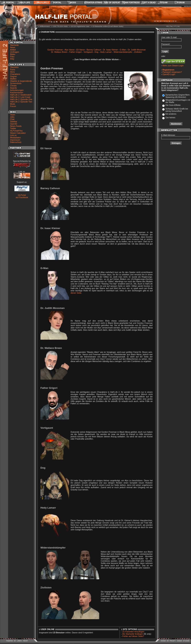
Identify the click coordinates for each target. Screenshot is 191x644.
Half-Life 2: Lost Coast (20, 97)
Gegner (14, 76)
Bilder (13, 54)
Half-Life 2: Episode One (21, 99)
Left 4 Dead (149, 2)
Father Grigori (76, 52)
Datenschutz (16, 142)
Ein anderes (171, 114)
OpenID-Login (169, 74)
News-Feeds (16, 126)
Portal (57, 2)
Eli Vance (81, 50)
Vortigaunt (88, 52)
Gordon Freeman (55, 50)
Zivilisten (138, 52)
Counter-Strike (93, 2)
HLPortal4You (16, 131)
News (13, 47)
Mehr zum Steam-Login (173, 66)
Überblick (14, 67)
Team (13, 115)
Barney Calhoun (94, 50)
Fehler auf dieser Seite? (133, 636)
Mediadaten (15, 138)
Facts (13, 70)
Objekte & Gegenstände (21, 81)
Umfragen (15, 52)
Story (12, 72)
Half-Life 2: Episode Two (21, 102)
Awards (13, 88)
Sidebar (14, 122)
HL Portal (9, 2)
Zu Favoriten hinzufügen (133, 632)
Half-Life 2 (43, 2)
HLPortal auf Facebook (22, 196)
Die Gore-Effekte (173, 105)
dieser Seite (76, 293)
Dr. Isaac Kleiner (110, 50)
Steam (164, 2)
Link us (13, 135)
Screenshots (16, 83)
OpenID (14, 124)
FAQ (12, 59)
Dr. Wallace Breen (59, 52)
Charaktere (15, 74)
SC (179, 26)
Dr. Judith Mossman (137, 50)
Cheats (13, 86)
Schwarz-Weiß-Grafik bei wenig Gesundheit (177, 110)
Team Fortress (131, 2)
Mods (73, 2)
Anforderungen (17, 90)
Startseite (14, 45)
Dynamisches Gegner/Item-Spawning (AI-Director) (178, 96)
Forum (181, 2)
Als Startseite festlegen (133, 634)
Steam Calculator (18, 133)
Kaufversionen (17, 92)
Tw (171, 26)
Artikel (13, 50)
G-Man (123, 50)
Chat (12, 119)
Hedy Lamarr (106, 52)
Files (12, 57)
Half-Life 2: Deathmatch (21, 95)
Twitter (13, 128)
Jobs (12, 117)
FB (167, 26)
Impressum (15, 140)
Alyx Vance (70, 50)
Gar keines (170, 117)
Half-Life (25, 2)
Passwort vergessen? (172, 72)
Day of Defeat (112, 2)
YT (175, 26)
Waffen (13, 79)
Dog (96, 52)
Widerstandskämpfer (123, 52)
